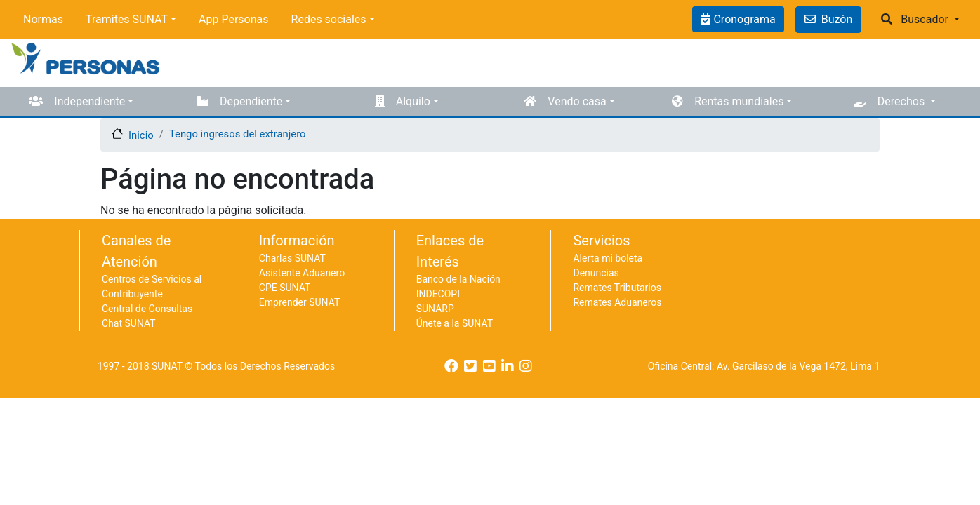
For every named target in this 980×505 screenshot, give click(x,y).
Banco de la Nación (458, 279)
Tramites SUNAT (127, 19)
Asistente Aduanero (302, 273)
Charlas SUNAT (292, 258)
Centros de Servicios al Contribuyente (152, 287)
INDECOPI (438, 294)
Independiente (90, 101)
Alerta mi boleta (608, 258)
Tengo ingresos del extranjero (238, 134)
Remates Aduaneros (617, 302)
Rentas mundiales (739, 101)
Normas (43, 19)
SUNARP (435, 309)
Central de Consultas (147, 309)
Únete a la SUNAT (455, 323)
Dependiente (251, 101)
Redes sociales (329, 19)
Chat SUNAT (129, 323)
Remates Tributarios (617, 288)
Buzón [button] (829, 19)
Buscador (925, 19)
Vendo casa (577, 101)
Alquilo (413, 101)
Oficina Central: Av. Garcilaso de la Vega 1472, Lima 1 (764, 366)
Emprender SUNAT (300, 302)
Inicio (141, 135)
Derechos (902, 101)
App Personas (233, 19)
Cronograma (743, 19)
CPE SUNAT (285, 288)
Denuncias (596, 273)
